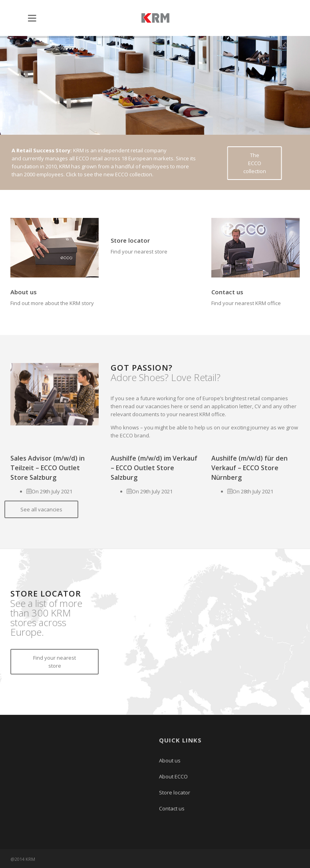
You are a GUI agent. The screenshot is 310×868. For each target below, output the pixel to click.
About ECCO (173, 776)
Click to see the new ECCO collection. (110, 174)
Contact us (227, 292)
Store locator (130, 240)
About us (24, 292)
